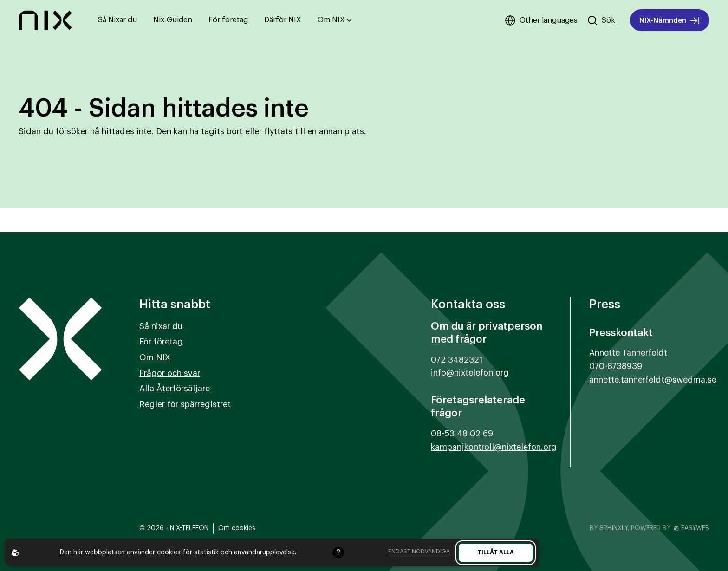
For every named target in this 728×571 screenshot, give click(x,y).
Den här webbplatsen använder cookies (120, 552)
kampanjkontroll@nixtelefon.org (494, 447)
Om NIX (335, 20)
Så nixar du (161, 326)
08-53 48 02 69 (462, 434)
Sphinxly (613, 528)
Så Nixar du (117, 20)
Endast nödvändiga (419, 552)
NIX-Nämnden (670, 21)
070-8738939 (616, 366)
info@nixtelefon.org (470, 373)
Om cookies (237, 528)
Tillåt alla (496, 552)
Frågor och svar (170, 373)
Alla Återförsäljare (175, 389)
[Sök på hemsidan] (601, 20)
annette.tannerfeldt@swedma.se (653, 380)
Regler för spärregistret (185, 404)
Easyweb (692, 528)
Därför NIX (283, 20)
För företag (228, 20)
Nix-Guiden (173, 20)
